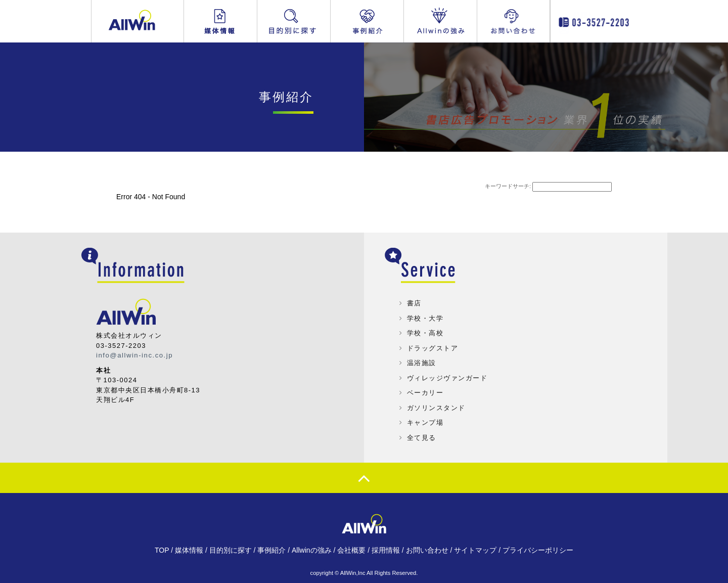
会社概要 (351, 550)
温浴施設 (422, 363)
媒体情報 (220, 21)
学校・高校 (425, 333)
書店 (414, 303)
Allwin (138, 21)
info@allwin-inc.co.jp (134, 355)
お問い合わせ (520, 21)
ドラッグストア (433, 348)
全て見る (422, 438)
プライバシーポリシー (538, 550)
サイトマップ (475, 550)
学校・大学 (425, 318)
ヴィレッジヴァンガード (447, 378)
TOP (162, 550)
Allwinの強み (440, 21)
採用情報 (386, 550)
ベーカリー (425, 393)
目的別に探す (294, 21)
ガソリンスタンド (436, 408)
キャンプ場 (425, 422)
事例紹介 (367, 21)
